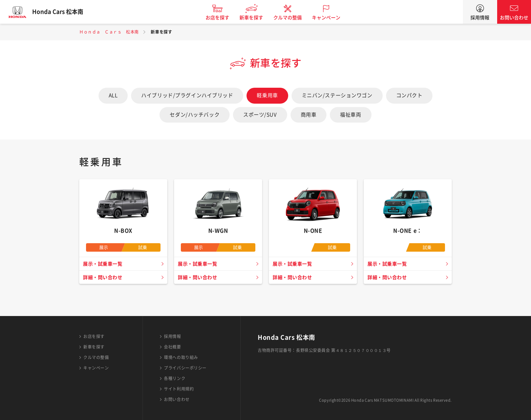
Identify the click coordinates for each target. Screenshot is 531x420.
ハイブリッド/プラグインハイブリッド (187, 95)
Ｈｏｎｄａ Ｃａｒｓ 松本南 (109, 32)
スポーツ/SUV (260, 115)
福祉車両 (351, 115)
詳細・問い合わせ (104, 277)
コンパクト (409, 95)
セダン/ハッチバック (195, 115)
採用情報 (480, 18)
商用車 (309, 115)
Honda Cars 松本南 (63, 12)
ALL (113, 95)
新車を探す (256, 18)
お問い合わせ (514, 18)
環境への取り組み (181, 357)
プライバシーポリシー (185, 368)
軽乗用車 (267, 95)
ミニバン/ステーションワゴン (337, 95)
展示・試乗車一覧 (104, 264)
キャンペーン (331, 18)
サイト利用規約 (179, 389)
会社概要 (172, 347)
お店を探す (222, 18)
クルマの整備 (293, 18)
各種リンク (175, 378)
